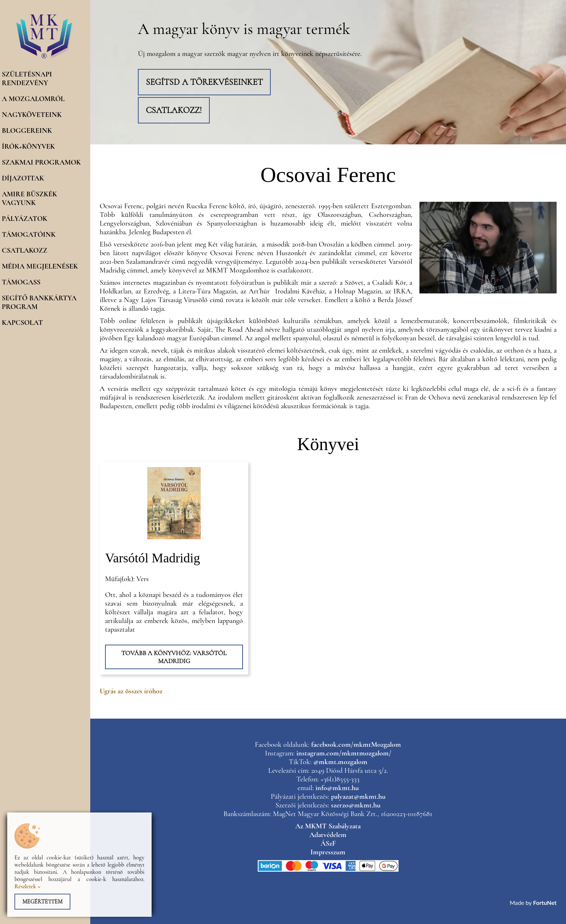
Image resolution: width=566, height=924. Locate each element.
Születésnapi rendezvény (27, 79)
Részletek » (27, 886)
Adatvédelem (328, 835)
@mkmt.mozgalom (340, 762)
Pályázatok (25, 219)
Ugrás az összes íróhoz (131, 691)
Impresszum (328, 852)
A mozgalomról (33, 99)
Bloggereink (27, 131)
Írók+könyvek (28, 147)
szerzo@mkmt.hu (356, 805)
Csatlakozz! (174, 110)
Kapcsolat (22, 323)
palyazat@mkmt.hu (358, 797)
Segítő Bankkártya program (39, 302)
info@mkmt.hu (337, 788)
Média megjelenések (40, 266)
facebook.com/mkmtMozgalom (356, 745)
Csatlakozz (25, 250)
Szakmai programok (41, 162)
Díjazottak (23, 178)
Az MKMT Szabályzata (328, 826)
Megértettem (42, 902)
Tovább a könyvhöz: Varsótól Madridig (174, 657)
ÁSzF (328, 844)
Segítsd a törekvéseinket (204, 82)
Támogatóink (29, 235)
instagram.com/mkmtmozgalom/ (344, 753)
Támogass (21, 282)
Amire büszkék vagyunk (29, 199)
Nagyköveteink (32, 115)
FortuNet (545, 903)
